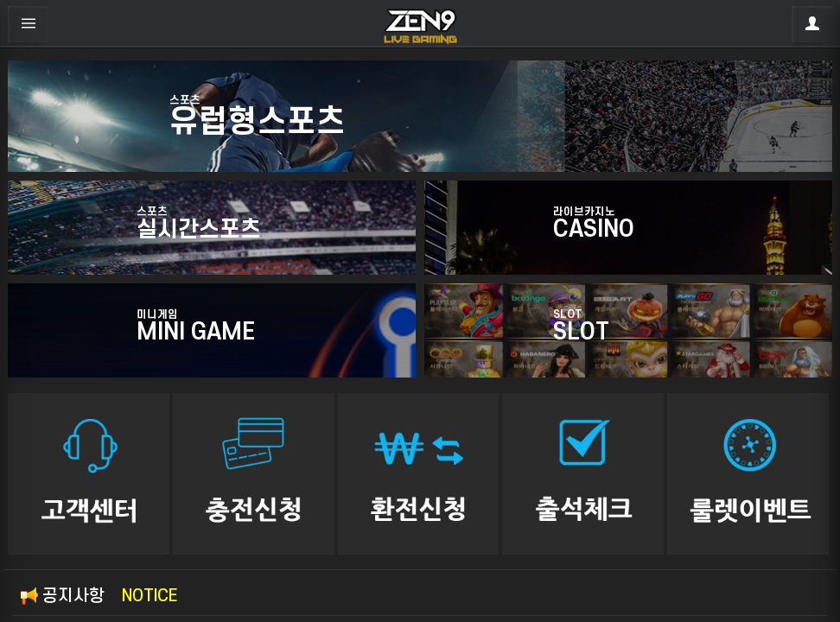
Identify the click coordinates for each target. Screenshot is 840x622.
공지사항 (99, 596)
